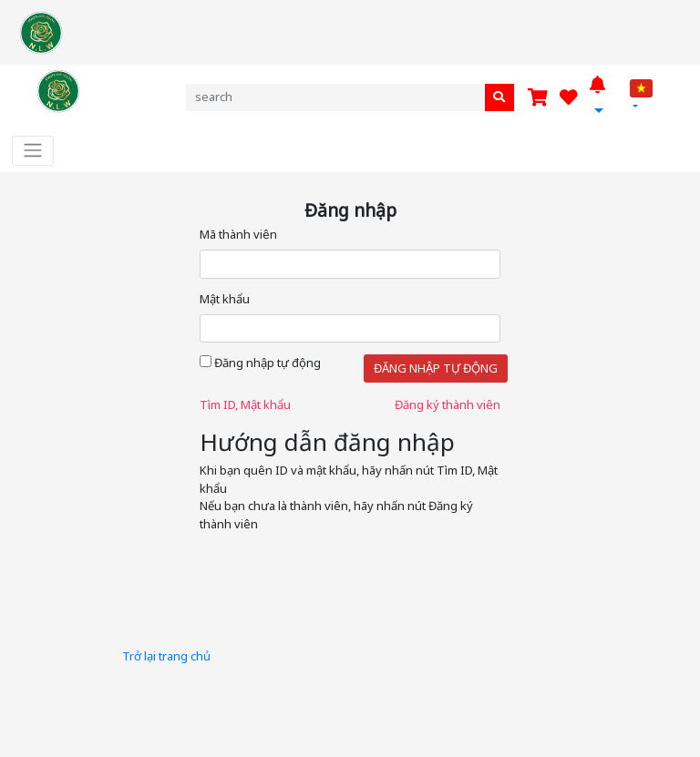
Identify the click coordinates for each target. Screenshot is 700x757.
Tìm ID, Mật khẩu (245, 404)
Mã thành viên (238, 234)
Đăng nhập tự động (260, 363)
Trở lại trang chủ (166, 656)
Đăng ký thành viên (448, 404)
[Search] (350, 97)
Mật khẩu (225, 299)
